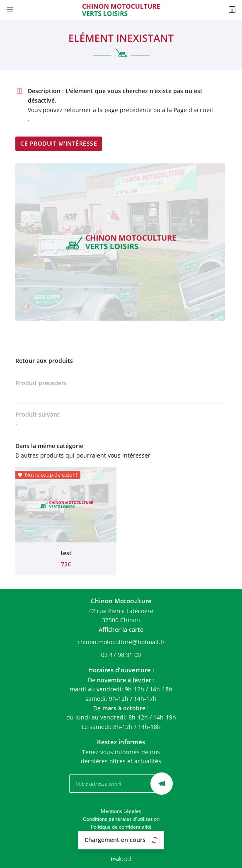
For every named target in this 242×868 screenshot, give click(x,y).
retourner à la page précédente (108, 110)
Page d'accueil (193, 110)
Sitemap (121, 843)
